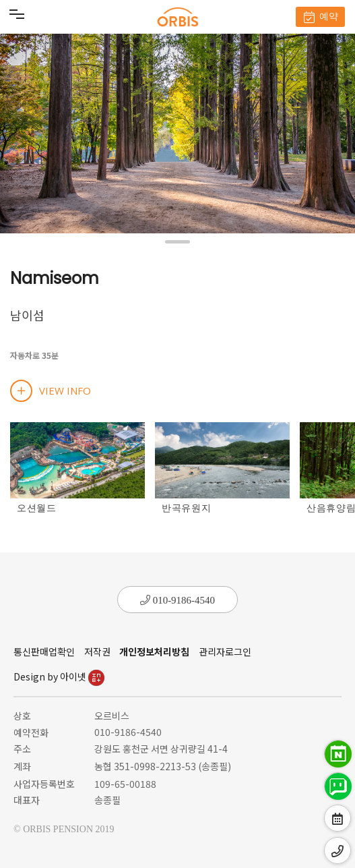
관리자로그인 (225, 652)
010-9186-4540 (177, 600)
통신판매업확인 (44, 652)
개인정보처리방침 (154, 652)
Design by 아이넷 (59, 676)
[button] (177, 242)
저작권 (97, 652)
